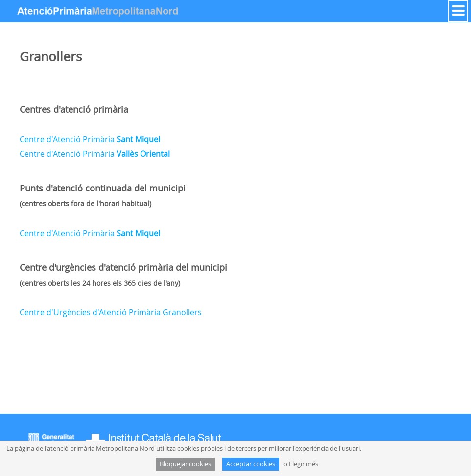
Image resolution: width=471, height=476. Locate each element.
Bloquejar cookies (185, 464)
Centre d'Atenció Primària (90, 139)
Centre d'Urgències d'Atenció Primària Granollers (111, 312)
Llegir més (304, 464)
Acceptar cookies (251, 464)
